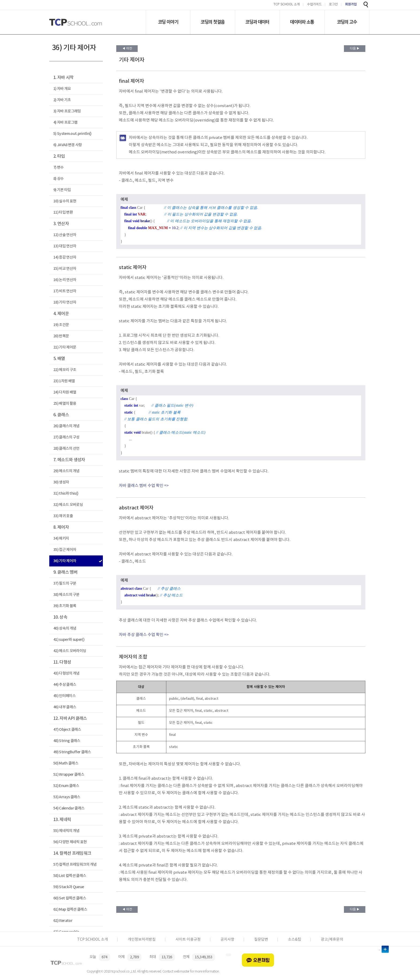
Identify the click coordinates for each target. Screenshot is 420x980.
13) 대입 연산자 (65, 246)
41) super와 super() (69, 640)
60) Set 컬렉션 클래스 (70, 898)
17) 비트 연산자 (65, 291)
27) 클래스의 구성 (66, 437)
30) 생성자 (61, 482)
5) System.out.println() (72, 134)
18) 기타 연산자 (65, 302)
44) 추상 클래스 (65, 685)
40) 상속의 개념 (65, 628)
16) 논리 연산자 (65, 280)
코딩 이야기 (168, 22)
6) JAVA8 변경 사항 (68, 145)
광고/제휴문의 (332, 940)
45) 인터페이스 (64, 696)
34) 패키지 (61, 538)
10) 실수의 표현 (65, 201)
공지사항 (227, 940)
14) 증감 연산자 (65, 257)
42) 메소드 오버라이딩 (70, 651)
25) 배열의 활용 (65, 404)
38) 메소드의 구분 (66, 595)
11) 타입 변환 (63, 212)
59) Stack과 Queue (69, 887)
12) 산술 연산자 (65, 235)
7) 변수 (59, 167)
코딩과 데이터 (257, 22)
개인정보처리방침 (142, 940)
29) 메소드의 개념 (66, 471)
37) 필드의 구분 (65, 583)
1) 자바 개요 (62, 89)
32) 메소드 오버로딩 (68, 505)
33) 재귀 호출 (63, 516)
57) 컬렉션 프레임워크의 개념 (75, 864)
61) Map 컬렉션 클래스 (70, 909)
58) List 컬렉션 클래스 (70, 876)
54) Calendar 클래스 (69, 808)
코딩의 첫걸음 (213, 22)
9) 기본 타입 (62, 190)
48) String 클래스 (67, 741)
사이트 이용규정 (188, 940)
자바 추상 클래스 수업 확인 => (144, 635)
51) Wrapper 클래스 (69, 775)
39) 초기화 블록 (65, 606)
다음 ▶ (355, 49)
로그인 (333, 5)
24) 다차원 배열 (65, 392)
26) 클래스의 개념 (66, 426)
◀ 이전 (127, 49)
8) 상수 (59, 179)
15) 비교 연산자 (65, 269)
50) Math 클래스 (66, 763)
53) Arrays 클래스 (67, 797)
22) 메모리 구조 (65, 370)
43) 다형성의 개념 (66, 673)
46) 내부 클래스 (65, 707)
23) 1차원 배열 (64, 381)
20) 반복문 (61, 336)
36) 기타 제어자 (65, 561)
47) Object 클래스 (67, 730)
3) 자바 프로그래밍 (67, 111)
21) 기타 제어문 (65, 347)
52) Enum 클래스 (66, 786)
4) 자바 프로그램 (65, 122)
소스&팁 (295, 940)
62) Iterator (63, 921)
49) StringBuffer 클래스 (72, 752)
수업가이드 (314, 5)
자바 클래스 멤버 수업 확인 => (144, 486)
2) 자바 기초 (62, 100)
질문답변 (261, 940)
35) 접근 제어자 (65, 550)
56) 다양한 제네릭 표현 (70, 842)
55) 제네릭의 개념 (66, 831)
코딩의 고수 (347, 22)
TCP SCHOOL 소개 (287, 5)
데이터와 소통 (302, 22)
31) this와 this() (66, 493)
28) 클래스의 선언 (66, 449)
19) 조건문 (61, 325)
